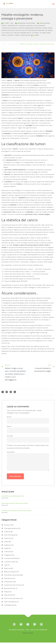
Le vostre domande (11, 558)
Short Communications (12, 598)
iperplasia (38, 28)
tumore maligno (25, 35)
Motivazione (8, 578)
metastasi (5, 31)
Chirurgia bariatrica (11, 528)
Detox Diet (8, 538)
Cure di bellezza (10, 535)
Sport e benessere (10, 602)
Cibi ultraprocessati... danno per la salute (15, 503)
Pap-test (25, 31)
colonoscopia (6, 28)
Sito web (10, 436)
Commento (11, 452)
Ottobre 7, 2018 (8, 23)
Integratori (8, 555)
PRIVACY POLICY (28, 633)
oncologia (18, 31)
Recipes (7, 592)
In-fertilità (8, 552)
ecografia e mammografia (26, 28)
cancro (4, 26)
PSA (46, 31)
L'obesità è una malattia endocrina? (13, 496)
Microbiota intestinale (12, 575)
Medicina (7, 568)
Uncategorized (31, 23)
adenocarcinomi (45, 23)
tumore (17, 35)
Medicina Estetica (10, 572)
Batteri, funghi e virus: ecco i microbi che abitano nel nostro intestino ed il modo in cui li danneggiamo (15, 374)
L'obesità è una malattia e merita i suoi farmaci (16, 511)
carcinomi (22, 26)
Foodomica (8, 545)
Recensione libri (10, 588)
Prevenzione (21, 23)
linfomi (50, 28)
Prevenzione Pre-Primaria (13, 585)
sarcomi (16, 33)
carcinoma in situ (12, 26)
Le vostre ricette (10, 562)
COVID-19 (7, 532)
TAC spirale (36, 33)
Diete (6, 542)
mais (6, 565)
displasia (14, 28)
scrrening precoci (26, 33)
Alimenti (7, 525)
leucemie (44, 28)
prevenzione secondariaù (36, 31)
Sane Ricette (9, 595)
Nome (9, 417)
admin (37, 35)
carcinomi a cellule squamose (35, 26)
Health (6, 548)
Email (9, 426)
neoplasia (11, 31)
